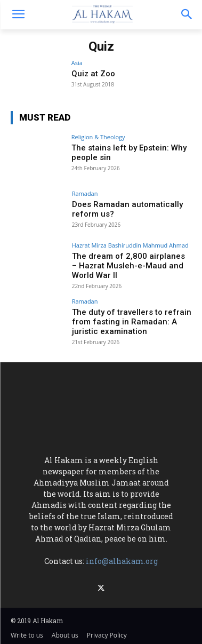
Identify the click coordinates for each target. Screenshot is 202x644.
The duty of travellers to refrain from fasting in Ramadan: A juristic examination (132, 322)
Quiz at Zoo (93, 74)
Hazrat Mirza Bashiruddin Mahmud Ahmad (130, 245)
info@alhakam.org (122, 561)
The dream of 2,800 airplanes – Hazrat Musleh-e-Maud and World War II (128, 266)
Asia (77, 63)
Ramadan (85, 193)
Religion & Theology (98, 137)
